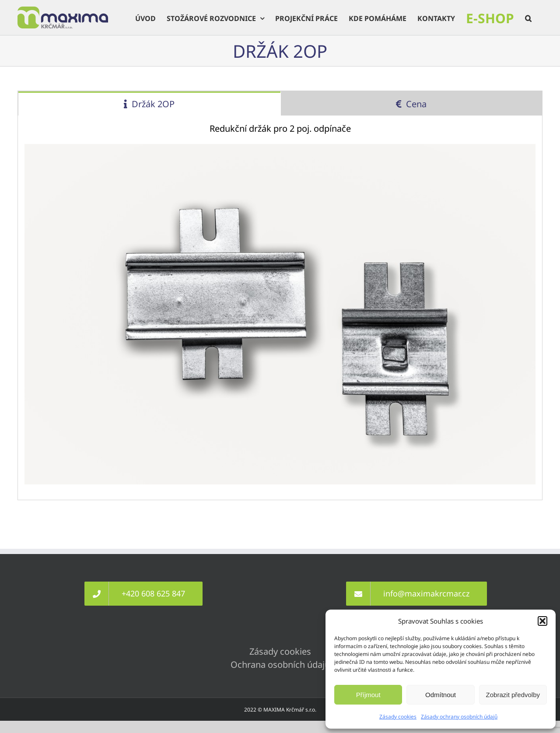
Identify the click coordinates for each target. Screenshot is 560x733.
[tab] (149, 103)
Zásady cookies (398, 717)
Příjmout (368, 695)
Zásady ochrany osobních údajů (459, 717)
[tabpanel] (280, 308)
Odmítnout (441, 695)
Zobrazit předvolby (513, 695)
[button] (542, 621)
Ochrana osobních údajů (280, 665)
